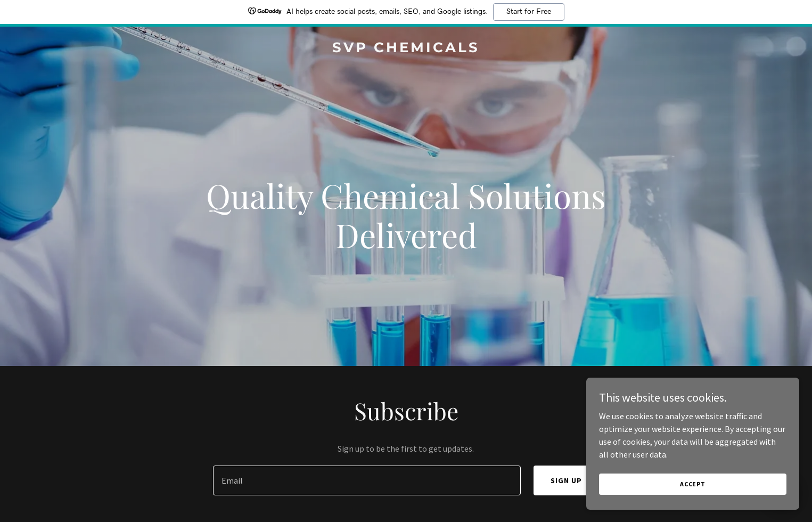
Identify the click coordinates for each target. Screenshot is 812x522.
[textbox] (367, 480)
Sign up (566, 480)
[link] (406, 49)
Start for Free (529, 12)
